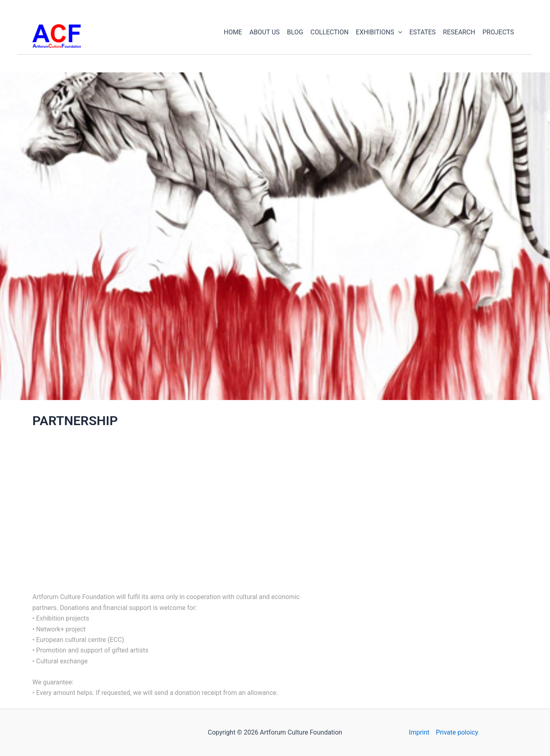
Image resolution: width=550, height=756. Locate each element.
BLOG (295, 32)
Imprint (419, 732)
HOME (233, 32)
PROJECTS (498, 32)
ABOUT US (265, 32)
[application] (398, 32)
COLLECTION (330, 32)
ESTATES (422, 32)
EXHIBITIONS (379, 32)
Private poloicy (457, 732)
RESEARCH (459, 32)
